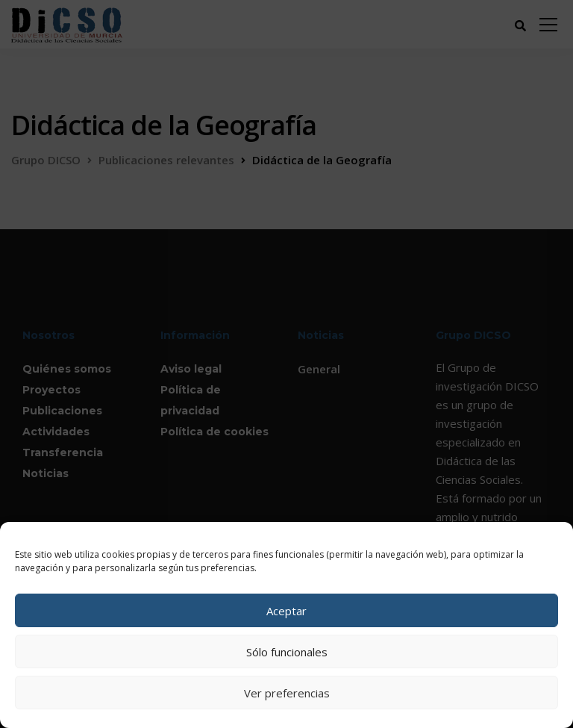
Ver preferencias (287, 693)
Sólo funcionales (287, 652)
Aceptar (286, 611)
